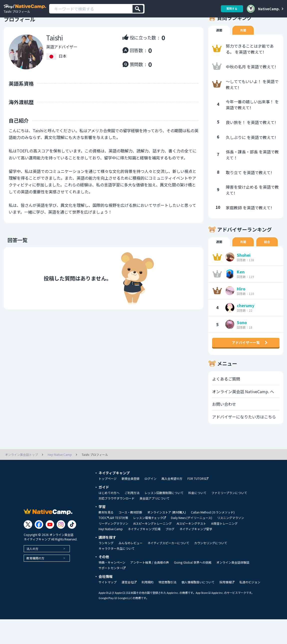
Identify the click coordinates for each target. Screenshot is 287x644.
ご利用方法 (132, 517)
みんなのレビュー (131, 568)
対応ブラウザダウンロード (117, 523)
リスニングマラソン (231, 542)
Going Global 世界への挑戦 (193, 587)
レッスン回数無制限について (164, 517)
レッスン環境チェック (149, 543)
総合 (270, 256)
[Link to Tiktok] (72, 549)
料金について (197, 517)
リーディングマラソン (113, 548)
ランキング (106, 568)
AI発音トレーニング (224, 548)
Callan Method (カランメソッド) (213, 537)
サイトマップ (108, 607)
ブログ (170, 554)
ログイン (150, 503)
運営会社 (129, 607)
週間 (220, 44)
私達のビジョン (250, 607)
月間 (245, 44)
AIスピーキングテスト (191, 548)
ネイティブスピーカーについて (168, 568)
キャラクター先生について (117, 573)
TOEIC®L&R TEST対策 (113, 542)
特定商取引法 (167, 607)
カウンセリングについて (211, 568)
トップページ (108, 503)
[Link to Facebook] (39, 549)
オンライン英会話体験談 (233, 587)
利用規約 (147, 607)
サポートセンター (112, 593)
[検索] (138, 9)
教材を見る (106, 537)
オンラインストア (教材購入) (167, 537)
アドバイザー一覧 (246, 363)
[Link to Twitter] (28, 549)
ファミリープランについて (229, 517)
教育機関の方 (35, 583)
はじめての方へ (109, 517)
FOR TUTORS (198, 503)
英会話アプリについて (154, 523)
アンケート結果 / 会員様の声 (150, 587)
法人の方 (32, 573)
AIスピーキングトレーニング (152, 548)
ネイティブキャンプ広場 (144, 554)
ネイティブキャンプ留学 (196, 554)
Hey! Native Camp (111, 554)
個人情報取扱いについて (198, 607)
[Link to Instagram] (61, 549)
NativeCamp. (269, 9)
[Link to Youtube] (50, 549)
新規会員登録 (131, 503)
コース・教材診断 (130, 537)
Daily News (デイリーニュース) (192, 542)
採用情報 (227, 607)
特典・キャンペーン (112, 587)
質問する (230, 9)
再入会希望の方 (172, 503)
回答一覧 (14, 253)
